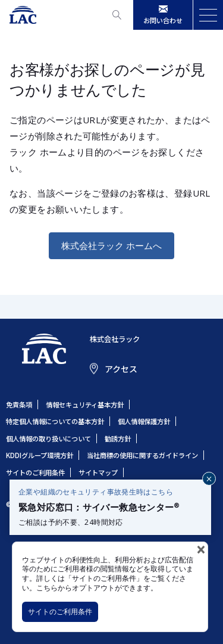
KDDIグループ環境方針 (40, 455)
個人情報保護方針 (144, 421)
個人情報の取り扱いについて (48, 438)
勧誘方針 (118, 438)
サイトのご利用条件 (60, 612)
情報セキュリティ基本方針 (85, 405)
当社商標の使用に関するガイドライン (142, 455)
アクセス (121, 369)
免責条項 (19, 405)
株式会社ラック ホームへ (111, 245)
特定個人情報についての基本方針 (55, 421)
